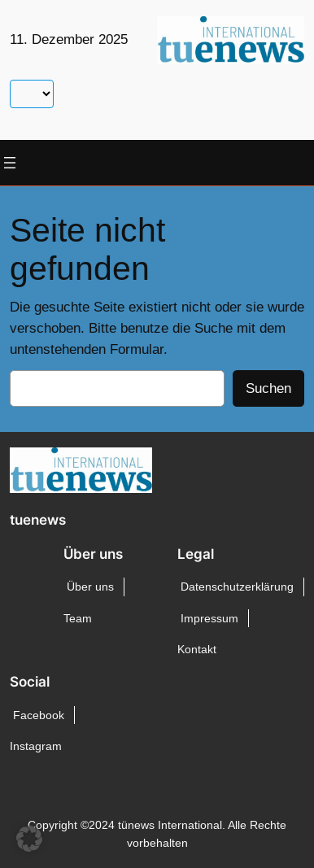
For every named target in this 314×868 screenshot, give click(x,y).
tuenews (38, 520)
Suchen (268, 388)
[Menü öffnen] (10, 163)
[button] (29, 839)
